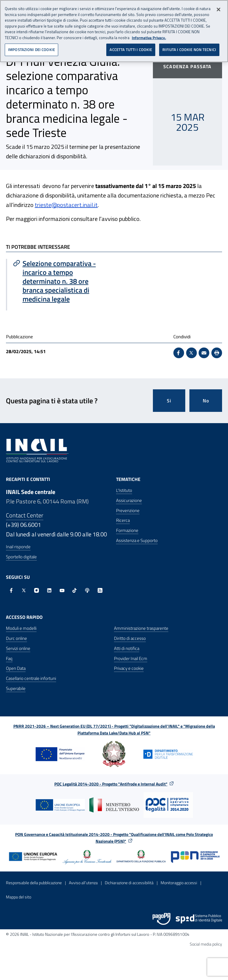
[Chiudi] (218, 9)
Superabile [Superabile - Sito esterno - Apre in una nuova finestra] (16, 688)
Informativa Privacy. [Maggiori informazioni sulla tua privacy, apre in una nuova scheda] (149, 37)
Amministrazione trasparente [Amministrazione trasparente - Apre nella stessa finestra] (141, 628)
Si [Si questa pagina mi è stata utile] (169, 401)
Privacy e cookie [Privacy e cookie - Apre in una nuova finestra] (129, 668)
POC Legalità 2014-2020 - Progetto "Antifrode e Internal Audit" (111, 784)
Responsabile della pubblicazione (34, 883)
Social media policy (206, 944)
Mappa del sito (19, 897)
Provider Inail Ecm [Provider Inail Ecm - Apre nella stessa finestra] (131, 658)
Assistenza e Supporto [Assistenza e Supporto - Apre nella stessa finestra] (137, 540)
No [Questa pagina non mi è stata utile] (206, 401)
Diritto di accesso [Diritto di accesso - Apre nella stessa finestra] (130, 638)
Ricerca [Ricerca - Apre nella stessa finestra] (123, 520)
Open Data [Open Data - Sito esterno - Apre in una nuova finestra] (16, 668)
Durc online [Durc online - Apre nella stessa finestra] (16, 638)
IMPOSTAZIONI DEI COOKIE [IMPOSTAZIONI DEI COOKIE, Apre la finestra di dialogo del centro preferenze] (31, 49)
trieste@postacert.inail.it (66, 205)
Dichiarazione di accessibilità (129, 883)
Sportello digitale (21, 557)
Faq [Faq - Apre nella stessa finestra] (9, 658)
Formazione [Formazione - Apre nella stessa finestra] (127, 530)
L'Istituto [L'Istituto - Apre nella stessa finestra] (124, 490)
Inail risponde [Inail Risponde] (18, 547)
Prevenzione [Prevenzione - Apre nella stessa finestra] (128, 510)
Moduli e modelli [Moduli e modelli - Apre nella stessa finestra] (21, 628)
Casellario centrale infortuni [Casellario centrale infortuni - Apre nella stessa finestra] (31, 678)
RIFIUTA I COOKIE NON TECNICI (189, 49)
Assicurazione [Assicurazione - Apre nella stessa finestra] (129, 500)
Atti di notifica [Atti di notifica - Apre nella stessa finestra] (127, 648)
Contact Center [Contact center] (25, 515)
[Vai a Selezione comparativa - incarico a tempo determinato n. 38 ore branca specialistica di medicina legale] (61, 281)
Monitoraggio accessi (179, 883)
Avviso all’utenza (83, 883)
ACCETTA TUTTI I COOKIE (131, 49)
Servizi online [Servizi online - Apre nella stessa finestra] (18, 648)
